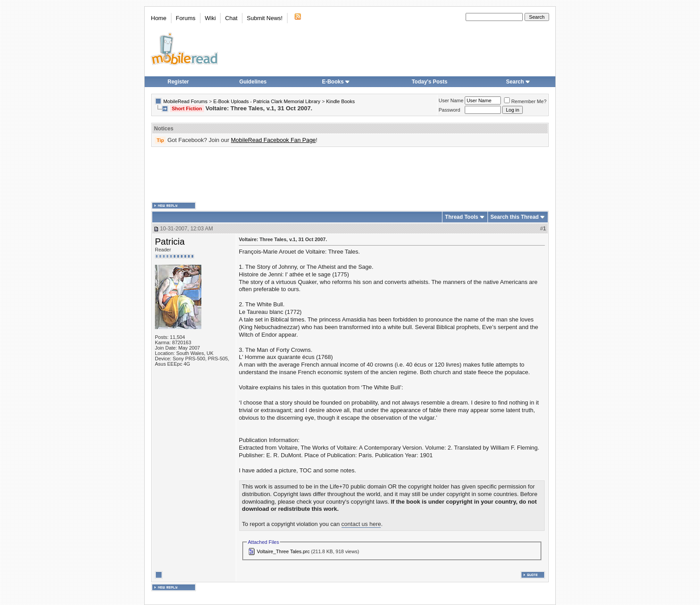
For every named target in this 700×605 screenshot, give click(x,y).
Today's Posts (429, 82)
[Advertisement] (350, 175)
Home (159, 18)
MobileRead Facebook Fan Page (273, 140)
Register (178, 82)
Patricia (170, 242)
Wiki (210, 18)
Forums (186, 18)
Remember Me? (525, 101)
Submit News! (265, 18)
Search (518, 82)
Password (450, 110)
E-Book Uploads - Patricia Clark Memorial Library (267, 101)
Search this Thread (515, 217)
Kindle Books (341, 101)
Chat (231, 18)
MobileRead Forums (185, 101)
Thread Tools (462, 217)
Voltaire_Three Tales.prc (283, 551)
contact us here (361, 524)
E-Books (336, 82)
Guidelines (253, 82)
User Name (451, 100)
